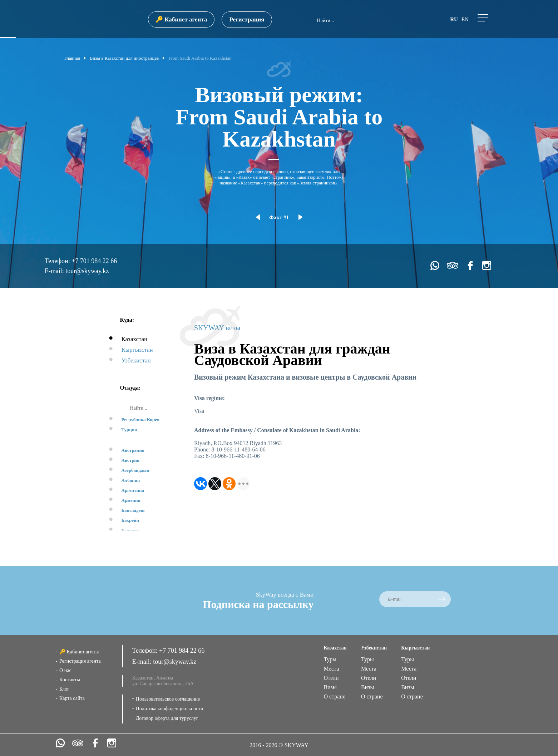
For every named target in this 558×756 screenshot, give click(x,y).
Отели (331, 678)
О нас (65, 670)
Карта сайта (72, 698)
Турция (129, 429)
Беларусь (131, 530)
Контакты (70, 680)
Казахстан (135, 339)
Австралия (133, 450)
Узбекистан (136, 360)
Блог (64, 689)
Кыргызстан (137, 350)
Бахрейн (130, 520)
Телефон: (58, 261)
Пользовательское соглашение (168, 699)
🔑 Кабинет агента (181, 19)
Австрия (131, 460)
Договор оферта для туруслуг (167, 718)
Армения (131, 500)
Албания (131, 480)
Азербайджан (135, 470)
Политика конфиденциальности (170, 709)
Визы (330, 687)
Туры (330, 659)
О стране (334, 696)
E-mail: (55, 271)
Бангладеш (133, 510)
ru (454, 19)
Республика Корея (141, 419)
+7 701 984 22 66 (94, 261)
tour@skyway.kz (87, 271)
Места (331, 669)
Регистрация (247, 19)
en (465, 19)
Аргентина (133, 490)
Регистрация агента (80, 661)
